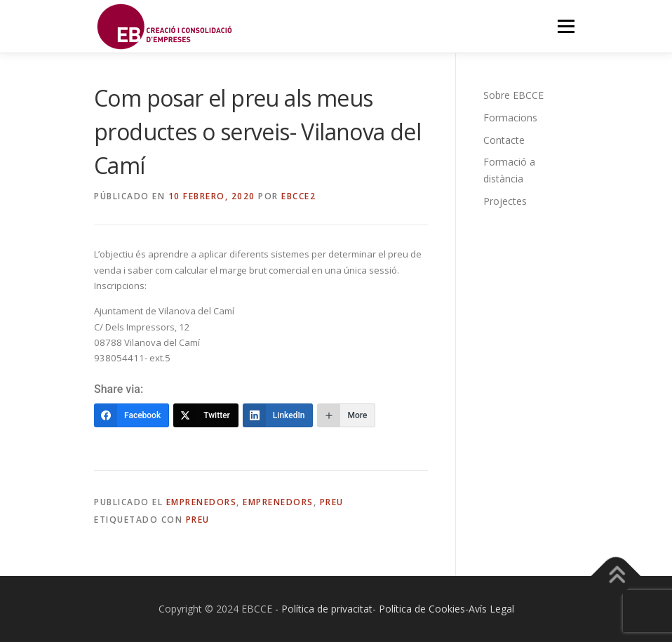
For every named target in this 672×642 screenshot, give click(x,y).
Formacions (510, 118)
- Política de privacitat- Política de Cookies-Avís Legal (395, 609)
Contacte (504, 140)
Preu (332, 502)
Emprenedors (202, 502)
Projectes (505, 201)
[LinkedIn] (278, 415)
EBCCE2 (298, 196)
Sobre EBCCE (513, 95)
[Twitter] (206, 415)
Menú (566, 26)
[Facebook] (132, 415)
